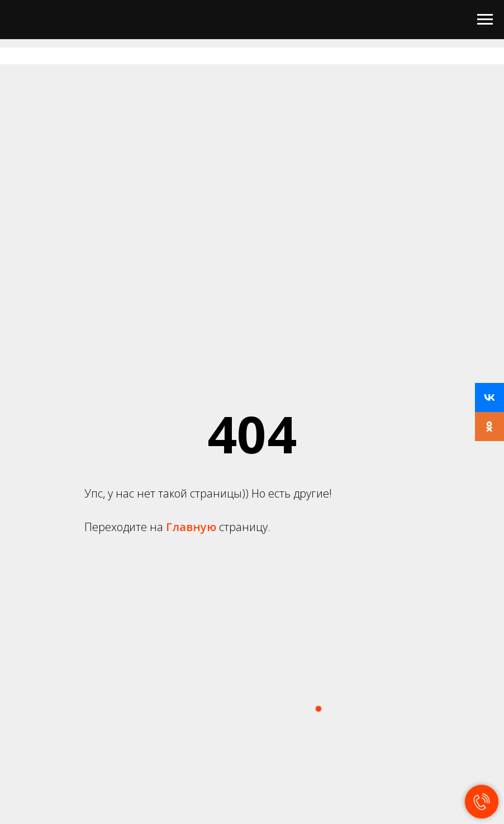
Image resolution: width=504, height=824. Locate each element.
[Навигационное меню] (485, 20)
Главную (192, 527)
